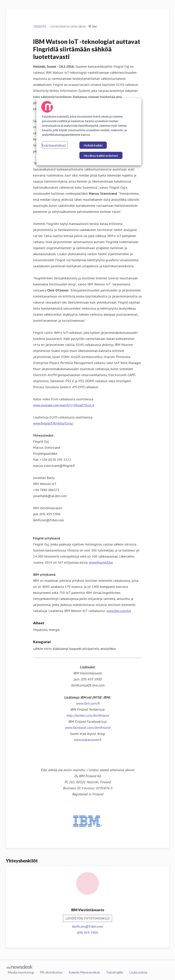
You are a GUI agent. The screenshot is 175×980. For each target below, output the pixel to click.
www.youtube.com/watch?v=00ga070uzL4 (63, 405)
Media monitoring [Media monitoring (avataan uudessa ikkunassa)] (21, 972)
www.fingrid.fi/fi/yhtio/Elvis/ (53, 423)
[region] (89, 132)
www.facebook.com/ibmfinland (87, 728)
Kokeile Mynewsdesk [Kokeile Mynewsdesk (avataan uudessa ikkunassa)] (84, 972)
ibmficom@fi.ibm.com (87, 926)
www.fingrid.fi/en (101, 562)
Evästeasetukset (54, 145)
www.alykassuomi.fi (88, 740)
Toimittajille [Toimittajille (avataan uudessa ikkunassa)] (115, 972)
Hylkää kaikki (93, 145)
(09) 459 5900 (88, 932)
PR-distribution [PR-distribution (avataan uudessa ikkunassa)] (51, 972)
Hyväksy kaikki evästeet (101, 155)
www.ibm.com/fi (88, 703)
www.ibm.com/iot (119, 611)
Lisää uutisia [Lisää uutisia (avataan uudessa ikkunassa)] (138, 972)
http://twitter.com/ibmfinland (88, 715)
